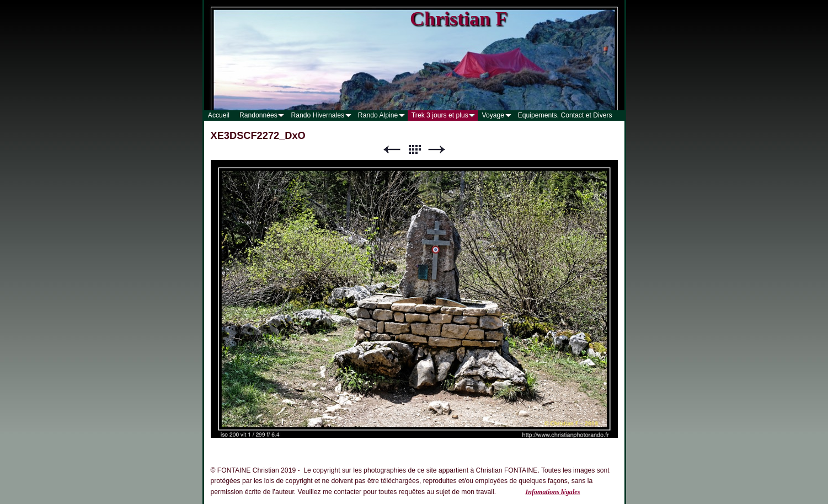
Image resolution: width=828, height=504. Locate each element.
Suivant (437, 150)
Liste (414, 150)
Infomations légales (552, 492)
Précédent (392, 150)
